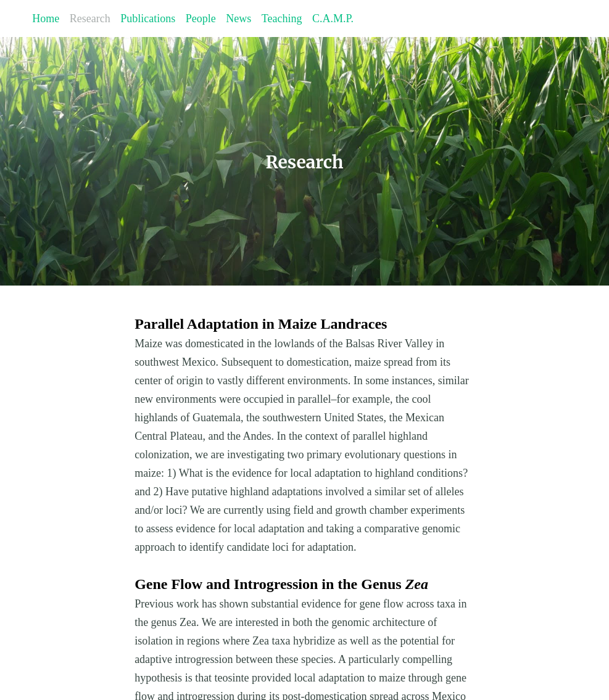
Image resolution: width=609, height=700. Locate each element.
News (238, 19)
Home (46, 19)
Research (90, 19)
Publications (148, 19)
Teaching (282, 19)
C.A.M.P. (333, 19)
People (201, 19)
